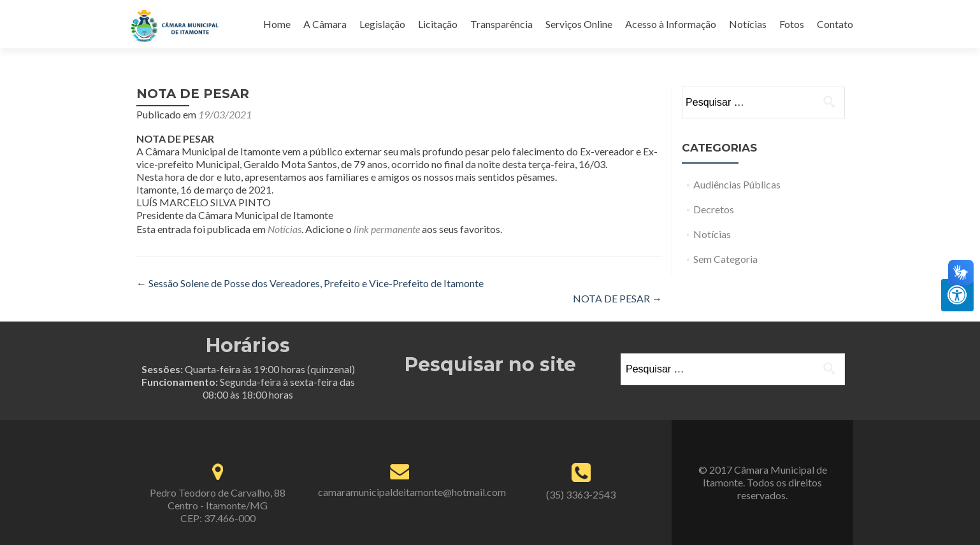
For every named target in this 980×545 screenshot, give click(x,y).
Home (277, 24)
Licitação (438, 24)
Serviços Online (579, 24)
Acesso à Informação (671, 24)
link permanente (387, 229)
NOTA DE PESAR (617, 298)
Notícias (748, 24)
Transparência (501, 24)
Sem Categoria (725, 259)
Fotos (792, 24)
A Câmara (325, 24)
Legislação (382, 24)
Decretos (714, 209)
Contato (835, 24)
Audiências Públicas (737, 184)
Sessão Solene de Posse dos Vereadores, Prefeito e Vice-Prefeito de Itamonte (310, 283)
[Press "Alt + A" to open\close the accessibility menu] (957, 295)
